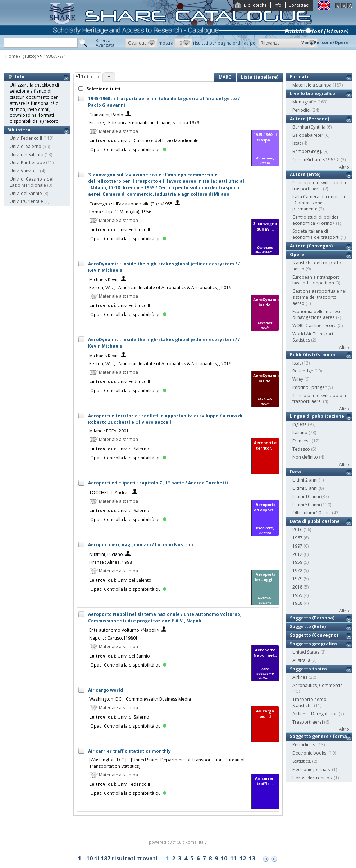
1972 (297, 570)
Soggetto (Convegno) (314, 635)
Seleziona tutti (103, 89)
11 (233, 858)
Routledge (303, 371)
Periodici (301, 110)
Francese (302, 441)
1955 (297, 595)
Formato (300, 77)
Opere (297, 254)
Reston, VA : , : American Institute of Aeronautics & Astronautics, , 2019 (160, 287)
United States (306, 652)
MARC (225, 77)
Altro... (346, 167)
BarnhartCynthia (309, 127)
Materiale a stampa (312, 85)
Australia (301, 660)
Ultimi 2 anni (305, 480)
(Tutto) (29, 56)
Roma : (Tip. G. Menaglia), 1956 (120, 212)
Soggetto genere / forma (318, 736)
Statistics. (302, 761)
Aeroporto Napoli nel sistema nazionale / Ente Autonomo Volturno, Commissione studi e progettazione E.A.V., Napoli (165, 618)
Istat (297, 143)
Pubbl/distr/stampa (312, 355)
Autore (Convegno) (311, 246)
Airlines (300, 677)
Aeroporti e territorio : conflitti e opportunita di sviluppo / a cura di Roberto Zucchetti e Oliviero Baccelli (165, 419)
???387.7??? (54, 56)
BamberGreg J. (307, 151)
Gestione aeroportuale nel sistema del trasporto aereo (319, 297)
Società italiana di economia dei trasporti (316, 234)
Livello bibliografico (312, 94)
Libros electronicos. (312, 778)
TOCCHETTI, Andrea (109, 493)
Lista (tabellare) (260, 77)
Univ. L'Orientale (26, 201)
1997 (297, 546)
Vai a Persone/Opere (325, 43)
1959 (297, 562)
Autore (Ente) (305, 174)
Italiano (300, 433)
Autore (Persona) (309, 119)
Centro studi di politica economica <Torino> (316, 220)
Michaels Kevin (104, 280)
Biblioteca (19, 130)
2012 (297, 554)
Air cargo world (106, 690)
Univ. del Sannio (26, 193)
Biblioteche (255, 5)
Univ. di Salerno (26, 146)
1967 (297, 538)
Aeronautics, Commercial (318, 685)
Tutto (87, 77)
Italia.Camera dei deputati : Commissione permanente (319, 203)
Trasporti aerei (308, 722)
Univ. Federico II (26, 138)
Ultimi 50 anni (306, 505)
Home (12, 56)
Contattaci (299, 5)
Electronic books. (310, 753)
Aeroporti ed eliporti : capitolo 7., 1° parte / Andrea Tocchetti (158, 483)
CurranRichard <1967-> (316, 160)
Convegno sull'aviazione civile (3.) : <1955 (131, 204)
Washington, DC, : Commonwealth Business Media (140, 699)
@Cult (179, 842)
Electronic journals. (312, 769)
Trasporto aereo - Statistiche (311, 702)
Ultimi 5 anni (305, 488)
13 (252, 858)
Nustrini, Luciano (106, 554)
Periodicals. (304, 745)
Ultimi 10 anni (306, 496)
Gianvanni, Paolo (106, 115)
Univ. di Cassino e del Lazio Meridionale (31, 182)
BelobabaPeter (308, 135)
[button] (142, 43)
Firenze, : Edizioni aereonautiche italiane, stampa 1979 (144, 123)
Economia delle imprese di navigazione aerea (317, 315)
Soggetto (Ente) (308, 626)
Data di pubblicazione (315, 521)
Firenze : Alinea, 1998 (111, 562)
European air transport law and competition (316, 280)
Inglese (300, 424)
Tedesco (301, 449)
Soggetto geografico (313, 644)
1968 (297, 603)
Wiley (298, 379)
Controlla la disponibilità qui (135, 150)
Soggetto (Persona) (312, 618)
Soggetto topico (308, 669)
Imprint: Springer (309, 387)
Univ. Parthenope (27, 163)
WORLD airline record (314, 326)
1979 (297, 579)
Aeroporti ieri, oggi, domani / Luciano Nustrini (141, 545)
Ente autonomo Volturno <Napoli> (124, 630)
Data (295, 472)
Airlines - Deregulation (315, 714)
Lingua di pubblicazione (317, 416)
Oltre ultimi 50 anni (312, 513)
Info (278, 5)
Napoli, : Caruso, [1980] (113, 638)
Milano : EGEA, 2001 (109, 431)
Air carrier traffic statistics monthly (129, 751)
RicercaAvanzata (105, 43)
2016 (297, 530)
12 (243, 858)
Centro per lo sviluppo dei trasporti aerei (319, 186)
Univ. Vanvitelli (24, 171)
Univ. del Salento (27, 155)
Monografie (304, 102)
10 (224, 858)
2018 (297, 587)
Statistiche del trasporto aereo (317, 266)
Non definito (305, 457)
